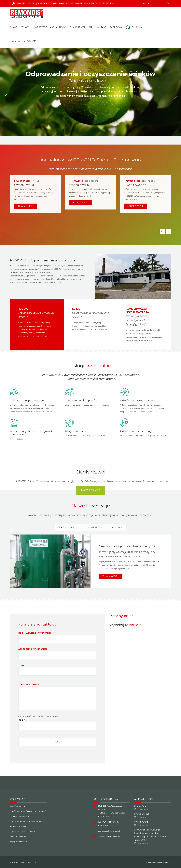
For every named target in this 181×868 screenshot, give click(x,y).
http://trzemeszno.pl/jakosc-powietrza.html (28, 811)
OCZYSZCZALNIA (94, 528)
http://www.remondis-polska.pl (22, 831)
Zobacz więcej (25, 206)
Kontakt (101, 27)
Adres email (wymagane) (57, 656)
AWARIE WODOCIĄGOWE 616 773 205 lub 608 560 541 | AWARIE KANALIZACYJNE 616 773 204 (62, 3)
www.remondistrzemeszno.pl (110, 837)
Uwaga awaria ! (141, 814)
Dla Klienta (77, 27)
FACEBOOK (116, 27)
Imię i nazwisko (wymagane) (57, 640)
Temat (57, 672)
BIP (90, 27)
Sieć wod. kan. (68, 528)
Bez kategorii (91, 181)
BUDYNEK (117, 528)
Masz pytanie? (90, 490)
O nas (14, 27)
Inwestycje (39, 27)
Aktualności (58, 27)
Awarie (36, 181)
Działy (25, 27)
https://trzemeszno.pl (19, 842)
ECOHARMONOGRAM (24, 41)
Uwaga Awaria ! (142, 822)
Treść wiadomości (57, 697)
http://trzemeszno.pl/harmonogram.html (26, 821)
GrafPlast (167, 862)
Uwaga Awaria (141, 806)
